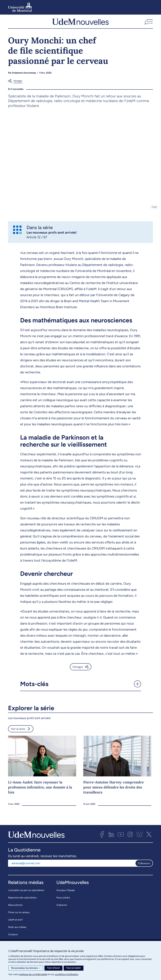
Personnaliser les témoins (26, 968)
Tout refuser (53, 968)
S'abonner (144, 867)
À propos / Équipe (66, 894)
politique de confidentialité (33, 974)
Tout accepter (74, 968)
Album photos (15, 909)
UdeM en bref (15, 923)
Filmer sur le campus (19, 916)
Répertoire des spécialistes (22, 901)
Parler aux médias (17, 931)
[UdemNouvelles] (80, 23)
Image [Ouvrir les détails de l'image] (154, 210)
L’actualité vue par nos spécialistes (26, 894)
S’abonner (62, 909)
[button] (148, 23)
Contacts (13, 938)
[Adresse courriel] (72, 867)
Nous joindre (63, 901)
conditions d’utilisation (66, 974)
